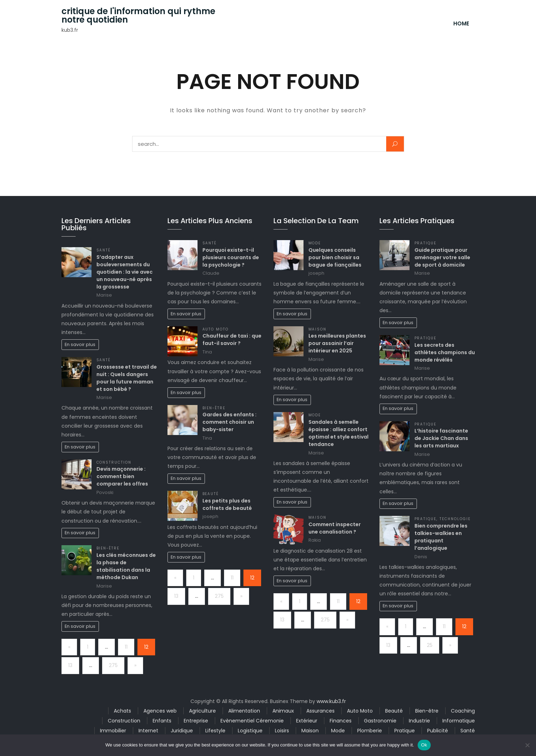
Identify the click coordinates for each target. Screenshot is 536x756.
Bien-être (108, 548)
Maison (318, 329)
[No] (527, 745)
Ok (424, 745)
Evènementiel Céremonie (252, 721)
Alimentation (244, 711)
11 (126, 647)
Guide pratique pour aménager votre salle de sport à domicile (442, 257)
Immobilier (113, 731)
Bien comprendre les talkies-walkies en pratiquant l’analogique (441, 537)
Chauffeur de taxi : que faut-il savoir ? (232, 340)
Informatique (459, 721)
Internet (148, 731)
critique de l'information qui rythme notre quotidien (138, 16)
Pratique (426, 243)
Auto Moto (216, 329)
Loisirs (282, 731)
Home (461, 23)
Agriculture (202, 711)
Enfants (162, 721)
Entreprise (196, 721)
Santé (104, 250)
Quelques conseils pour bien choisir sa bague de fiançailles (335, 257)
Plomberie (370, 731)
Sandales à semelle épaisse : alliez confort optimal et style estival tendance (338, 433)
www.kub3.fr (331, 701)
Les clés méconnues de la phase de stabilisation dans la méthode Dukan (126, 566)
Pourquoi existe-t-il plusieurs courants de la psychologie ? (231, 257)
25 (430, 645)
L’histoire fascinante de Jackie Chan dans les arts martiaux (441, 438)
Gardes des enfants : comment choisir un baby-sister (229, 422)
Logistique (250, 731)
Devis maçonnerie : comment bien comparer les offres (122, 476)
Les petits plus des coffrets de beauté (227, 504)
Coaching (463, 711)
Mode (315, 243)
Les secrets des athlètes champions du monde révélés (445, 352)
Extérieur (307, 721)
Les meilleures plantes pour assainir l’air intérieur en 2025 (337, 343)
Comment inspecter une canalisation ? (335, 528)
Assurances (320, 711)
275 (113, 665)
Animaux (283, 711)
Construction (114, 462)
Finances (341, 721)
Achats (122, 711)
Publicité (438, 731)
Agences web (160, 711)
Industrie (419, 721)
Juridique (182, 731)
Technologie (455, 519)
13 (70, 665)
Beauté (211, 494)
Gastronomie (380, 721)
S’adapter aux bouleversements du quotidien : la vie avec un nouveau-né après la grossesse (125, 272)
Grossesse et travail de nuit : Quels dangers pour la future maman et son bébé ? (127, 378)
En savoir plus (80, 344)
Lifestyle (215, 731)
